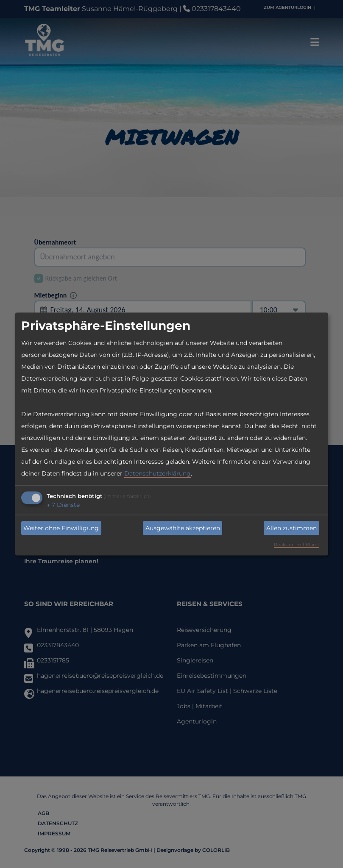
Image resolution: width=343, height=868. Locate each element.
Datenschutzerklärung (158, 473)
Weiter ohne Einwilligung (61, 528)
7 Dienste (63, 505)
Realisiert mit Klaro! (296, 545)
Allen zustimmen (291, 528)
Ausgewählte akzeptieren (183, 528)
